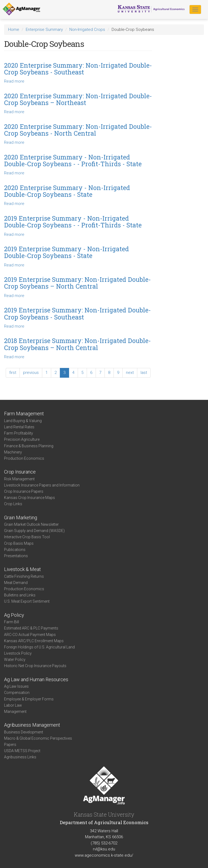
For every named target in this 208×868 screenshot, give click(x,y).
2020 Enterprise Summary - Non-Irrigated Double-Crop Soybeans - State (67, 191)
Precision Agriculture (22, 439)
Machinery (13, 452)
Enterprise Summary (44, 30)
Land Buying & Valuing (23, 421)
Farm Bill (12, 622)
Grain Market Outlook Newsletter (31, 524)
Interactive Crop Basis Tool (27, 537)
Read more (14, 81)
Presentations (16, 556)
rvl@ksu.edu (104, 849)
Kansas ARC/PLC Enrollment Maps (34, 641)
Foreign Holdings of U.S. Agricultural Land (39, 647)
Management (15, 712)
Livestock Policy (18, 653)
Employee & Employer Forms (29, 699)
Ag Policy (14, 615)
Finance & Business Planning (29, 446)
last (144, 373)
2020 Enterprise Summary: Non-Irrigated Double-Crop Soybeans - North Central (78, 130)
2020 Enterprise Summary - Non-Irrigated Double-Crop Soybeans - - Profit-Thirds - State (73, 160)
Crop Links (13, 504)
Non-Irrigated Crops (87, 30)
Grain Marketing (21, 518)
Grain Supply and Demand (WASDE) (34, 531)
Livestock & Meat (22, 569)
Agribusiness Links (20, 757)
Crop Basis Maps (19, 543)
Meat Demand (16, 583)
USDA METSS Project (22, 751)
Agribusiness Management (32, 725)
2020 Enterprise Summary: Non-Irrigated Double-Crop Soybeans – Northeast (78, 99)
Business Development (24, 732)
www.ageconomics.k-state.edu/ (104, 855)
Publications (15, 550)
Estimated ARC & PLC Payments (31, 628)
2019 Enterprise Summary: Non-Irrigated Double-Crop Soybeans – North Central (77, 283)
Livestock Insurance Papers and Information (42, 485)
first (13, 373)
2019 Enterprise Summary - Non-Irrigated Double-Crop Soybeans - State (66, 252)
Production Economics (24, 458)
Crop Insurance (20, 472)
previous (31, 373)
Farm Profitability (19, 433)
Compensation (17, 693)
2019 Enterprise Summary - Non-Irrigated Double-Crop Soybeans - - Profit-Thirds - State (73, 222)
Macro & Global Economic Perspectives (38, 738)
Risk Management (19, 479)
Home (14, 30)
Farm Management (24, 414)
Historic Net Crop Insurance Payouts (35, 666)
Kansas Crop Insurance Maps (30, 498)
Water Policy (15, 660)
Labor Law (13, 705)
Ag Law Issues (16, 686)
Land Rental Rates (19, 427)
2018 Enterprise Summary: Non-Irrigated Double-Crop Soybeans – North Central (77, 344)
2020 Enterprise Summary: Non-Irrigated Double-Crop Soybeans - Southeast (78, 69)
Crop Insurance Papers (24, 491)
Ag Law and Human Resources (36, 679)
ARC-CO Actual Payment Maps (30, 635)
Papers (10, 745)
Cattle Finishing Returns (24, 576)
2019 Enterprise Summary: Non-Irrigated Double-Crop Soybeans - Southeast (77, 313)
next (130, 373)
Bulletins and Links (20, 595)
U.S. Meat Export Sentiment (27, 601)
